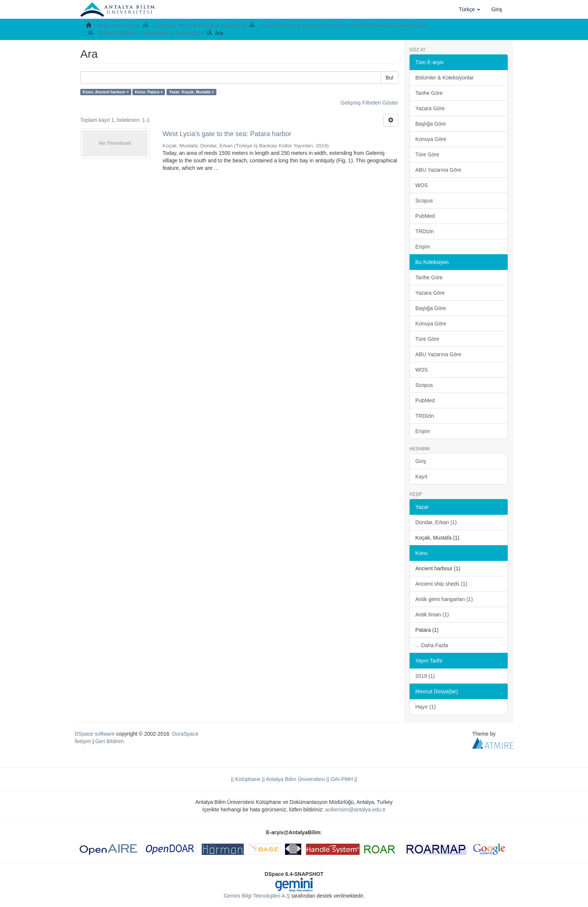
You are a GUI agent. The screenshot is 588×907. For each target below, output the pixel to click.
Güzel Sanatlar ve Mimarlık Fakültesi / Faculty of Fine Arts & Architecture (344, 25)
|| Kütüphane (246, 779)
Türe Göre (427, 154)
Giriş (421, 461)
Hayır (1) (426, 707)
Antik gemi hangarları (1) (444, 599)
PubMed (425, 216)
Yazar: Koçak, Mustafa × (192, 92)
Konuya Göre (431, 139)
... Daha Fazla (432, 645)
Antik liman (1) (432, 615)
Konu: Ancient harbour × (106, 92)
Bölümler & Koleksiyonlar (445, 78)
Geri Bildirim (109, 741)
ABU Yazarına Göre (438, 170)
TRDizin (425, 231)
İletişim (83, 741)
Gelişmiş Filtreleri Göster (369, 103)
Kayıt (421, 477)
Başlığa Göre (431, 124)
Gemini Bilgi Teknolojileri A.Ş (257, 896)
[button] (470, 9)
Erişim (423, 247)
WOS (422, 185)
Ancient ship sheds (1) (442, 584)
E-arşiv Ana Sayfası (117, 25)
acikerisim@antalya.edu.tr (355, 810)
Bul (389, 78)
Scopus (424, 201)
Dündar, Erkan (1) (436, 522)
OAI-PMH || (343, 779)
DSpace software (95, 734)
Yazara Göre (430, 108)
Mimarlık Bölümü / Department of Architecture (150, 33)
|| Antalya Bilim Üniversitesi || (295, 779)
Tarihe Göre (429, 93)
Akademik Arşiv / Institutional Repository (199, 25)
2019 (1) (425, 676)
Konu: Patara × (149, 92)
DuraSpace (185, 734)
